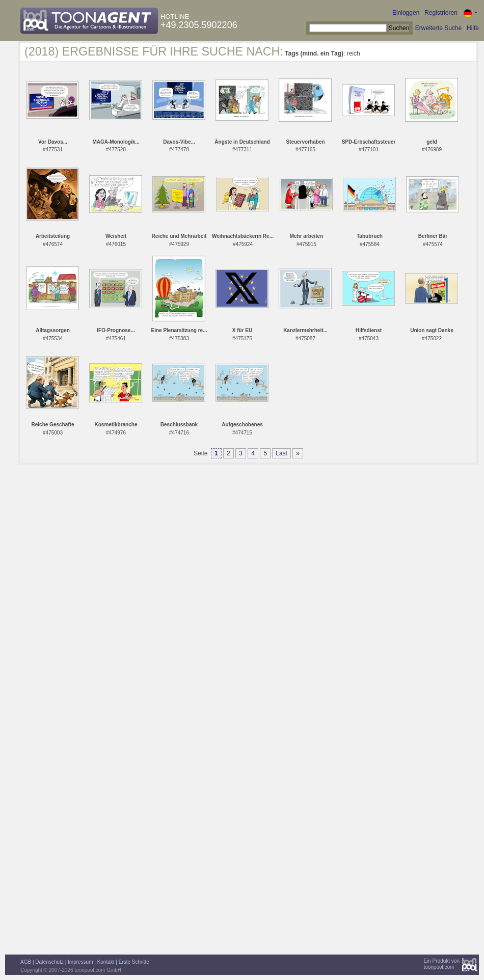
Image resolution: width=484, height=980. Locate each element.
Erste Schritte (134, 962)
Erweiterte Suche (438, 28)
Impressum (80, 962)
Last (281, 453)
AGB (26, 962)
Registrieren (441, 13)
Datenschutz (49, 962)
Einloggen (406, 13)
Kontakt (106, 962)
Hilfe (473, 28)
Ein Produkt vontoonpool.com (441, 964)
